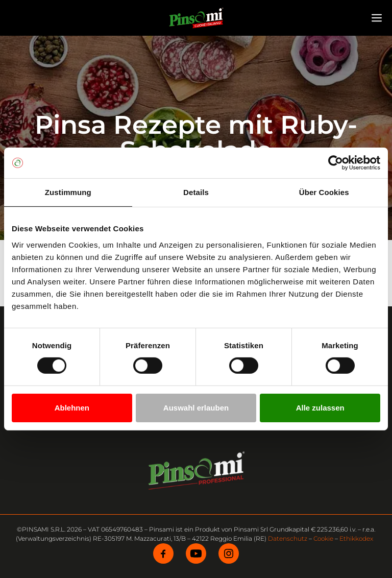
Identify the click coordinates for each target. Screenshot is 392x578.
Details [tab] (196, 192)
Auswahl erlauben (196, 408)
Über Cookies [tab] (324, 192)
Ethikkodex (356, 538)
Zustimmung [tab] (68, 192)
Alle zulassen (320, 408)
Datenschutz (288, 538)
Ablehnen (72, 408)
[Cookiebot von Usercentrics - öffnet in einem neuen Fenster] (336, 163)
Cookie (323, 538)
